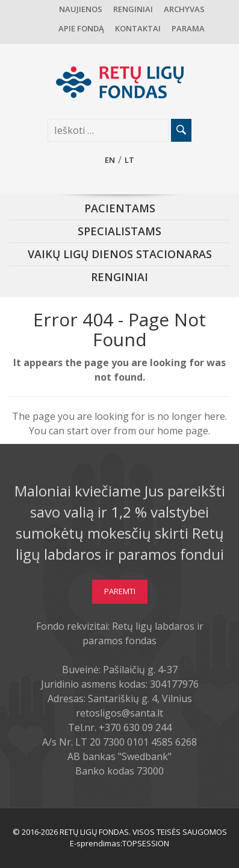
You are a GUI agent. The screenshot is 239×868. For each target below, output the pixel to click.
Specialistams (119, 231)
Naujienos (81, 9)
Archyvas (184, 9)
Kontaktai (138, 28)
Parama (188, 28)
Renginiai (133, 9)
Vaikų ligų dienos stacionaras (120, 254)
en (110, 160)
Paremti (120, 591)
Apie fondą (81, 28)
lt (129, 160)
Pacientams (120, 208)
